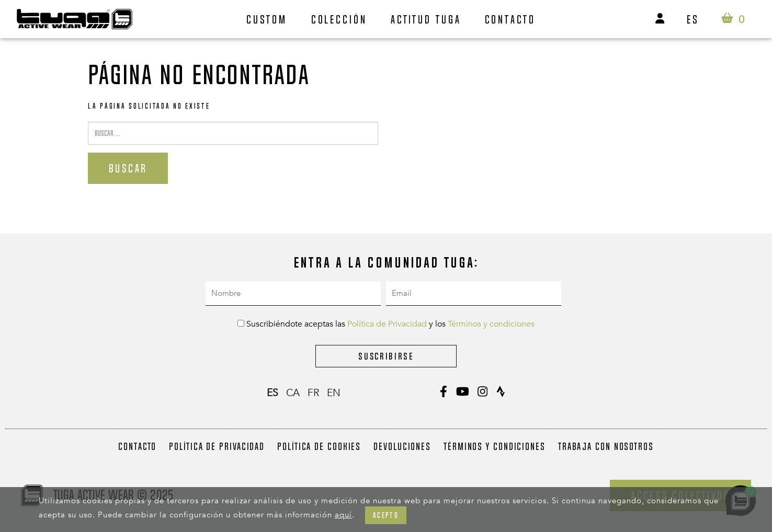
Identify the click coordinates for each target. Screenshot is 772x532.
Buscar (128, 168)
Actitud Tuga (426, 19)
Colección (339, 19)
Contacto (510, 19)
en (334, 393)
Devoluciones (402, 446)
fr (313, 393)
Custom (267, 19)
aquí (343, 515)
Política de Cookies (319, 446)
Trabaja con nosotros (606, 446)
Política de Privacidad (387, 324)
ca (293, 393)
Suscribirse (386, 356)
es (693, 19)
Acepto (386, 515)
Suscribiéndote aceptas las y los (386, 324)
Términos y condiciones (491, 324)
